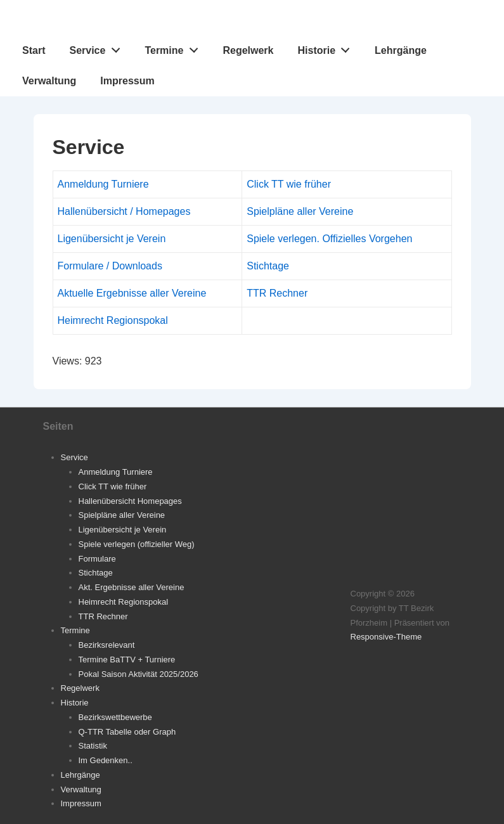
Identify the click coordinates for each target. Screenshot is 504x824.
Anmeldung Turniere (103, 184)
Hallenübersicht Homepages (130, 501)
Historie (327, 48)
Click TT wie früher (289, 184)
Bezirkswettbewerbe (115, 717)
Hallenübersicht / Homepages (124, 211)
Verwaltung (49, 81)
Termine (175, 48)
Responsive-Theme (386, 637)
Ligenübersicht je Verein (112, 239)
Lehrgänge (401, 50)
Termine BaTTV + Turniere (127, 660)
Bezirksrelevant (107, 645)
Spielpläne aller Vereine (300, 211)
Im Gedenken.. (106, 760)
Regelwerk (248, 50)
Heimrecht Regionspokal (113, 320)
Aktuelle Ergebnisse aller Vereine (132, 293)
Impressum (127, 81)
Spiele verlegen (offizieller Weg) (137, 544)
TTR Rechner (277, 293)
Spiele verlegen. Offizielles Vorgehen (329, 239)
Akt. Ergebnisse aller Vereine (132, 587)
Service (98, 48)
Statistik (93, 746)
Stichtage (268, 266)
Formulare (97, 559)
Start (34, 50)
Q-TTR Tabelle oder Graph (127, 732)
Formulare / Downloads (110, 266)
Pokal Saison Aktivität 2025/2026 (139, 674)
